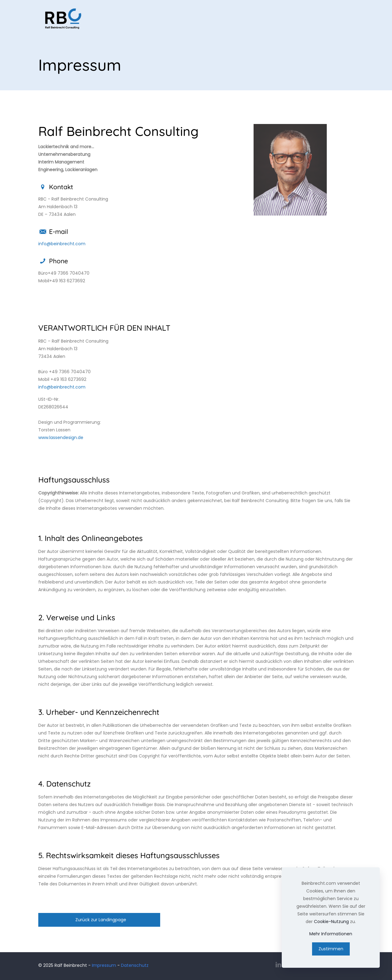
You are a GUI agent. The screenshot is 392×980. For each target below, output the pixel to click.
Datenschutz (135, 965)
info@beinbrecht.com (62, 244)
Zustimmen (331, 949)
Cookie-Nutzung (331, 922)
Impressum (104, 965)
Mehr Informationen (331, 934)
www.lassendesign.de (61, 437)
